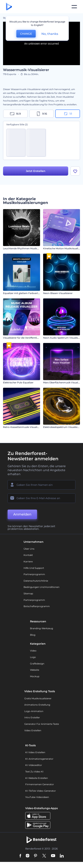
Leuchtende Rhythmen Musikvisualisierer (27, 249)
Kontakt (28, 556)
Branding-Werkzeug (41, 629)
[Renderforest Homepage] (9, 7)
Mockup (35, 677)
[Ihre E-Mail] (41, 499)
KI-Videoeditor (34, 766)
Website (35, 671)
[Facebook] (20, 857)
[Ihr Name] (41, 485)
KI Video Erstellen (35, 753)
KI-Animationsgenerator (39, 759)
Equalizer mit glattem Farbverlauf (22, 294)
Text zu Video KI (34, 772)
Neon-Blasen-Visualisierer (58, 294)
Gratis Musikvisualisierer (38, 699)
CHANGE (26, 34)
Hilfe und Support (34, 569)
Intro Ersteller (32, 718)
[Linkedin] (62, 857)
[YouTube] (53, 857)
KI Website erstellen (37, 779)
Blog (33, 635)
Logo (33, 658)
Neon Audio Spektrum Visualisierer (63, 338)
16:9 (15, 114)
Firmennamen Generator (40, 785)
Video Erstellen (33, 731)
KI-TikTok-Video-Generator (41, 791)
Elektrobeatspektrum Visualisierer (62, 428)
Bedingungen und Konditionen (41, 588)
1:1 (68, 114)
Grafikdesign (37, 664)
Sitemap (28, 594)
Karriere (28, 562)
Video (33, 651)
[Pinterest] (36, 857)
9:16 (42, 114)
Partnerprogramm (34, 575)
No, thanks (50, 34)
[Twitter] (44, 857)
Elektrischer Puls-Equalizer (18, 383)
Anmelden (22, 515)
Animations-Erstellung (37, 705)
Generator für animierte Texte (42, 725)
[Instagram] (28, 857)
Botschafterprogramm (37, 607)
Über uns (29, 549)
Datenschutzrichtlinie (36, 581)
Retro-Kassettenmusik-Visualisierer (23, 428)
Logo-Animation (34, 712)
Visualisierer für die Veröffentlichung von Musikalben (33, 338)
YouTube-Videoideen (37, 798)
